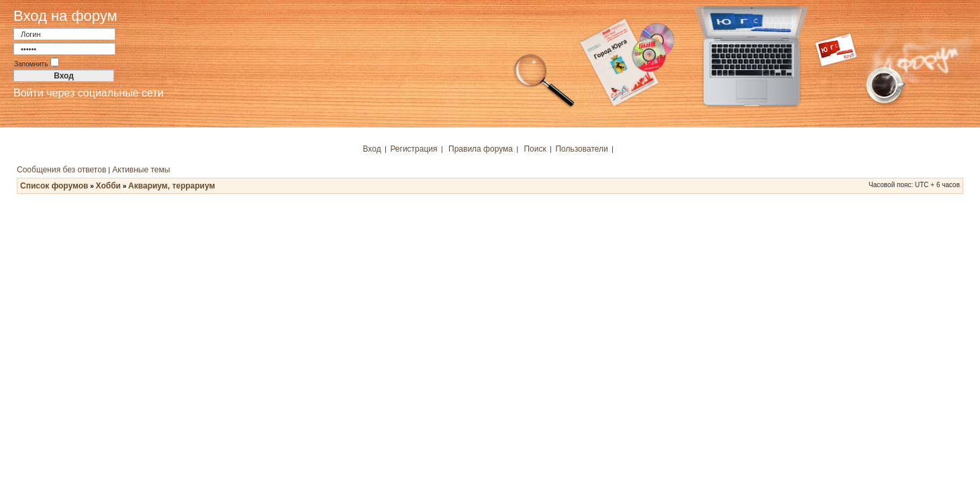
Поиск (535, 149)
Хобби (108, 186)
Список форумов (54, 186)
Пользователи (581, 149)
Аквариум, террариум (171, 186)
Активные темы (141, 170)
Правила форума (481, 149)
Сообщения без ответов (61, 170)
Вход (372, 149)
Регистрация (413, 149)
